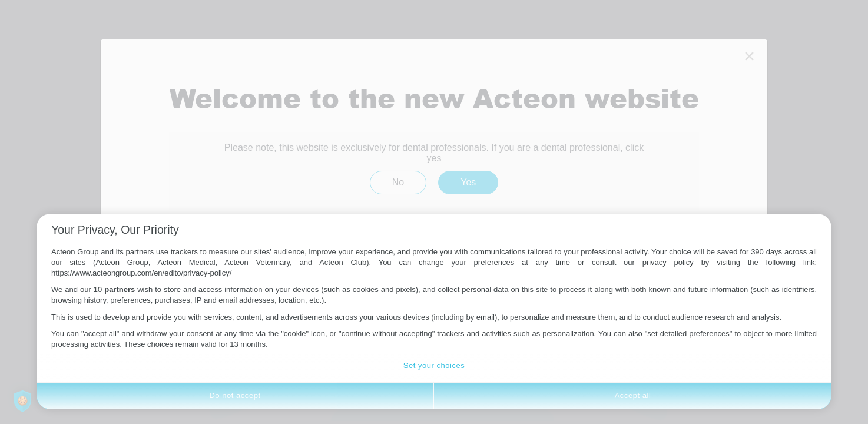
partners (120, 289)
